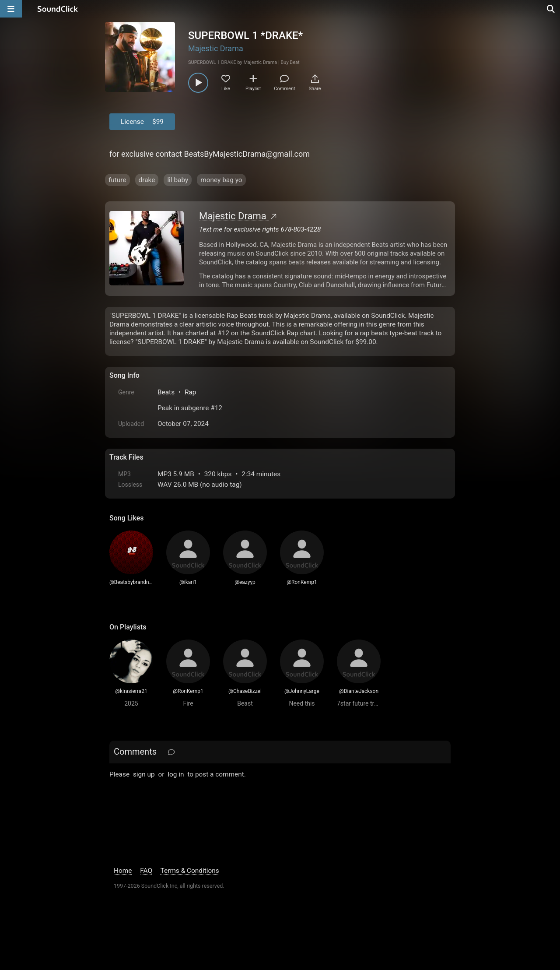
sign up (144, 774)
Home (123, 871)
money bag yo (221, 180)
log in (176, 774)
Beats (166, 392)
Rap (191, 392)
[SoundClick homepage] (58, 9)
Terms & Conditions (190, 871)
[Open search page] (551, 9)
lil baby (178, 180)
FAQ (146, 871)
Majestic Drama (216, 48)
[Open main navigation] (11, 9)
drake (147, 180)
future (117, 180)
